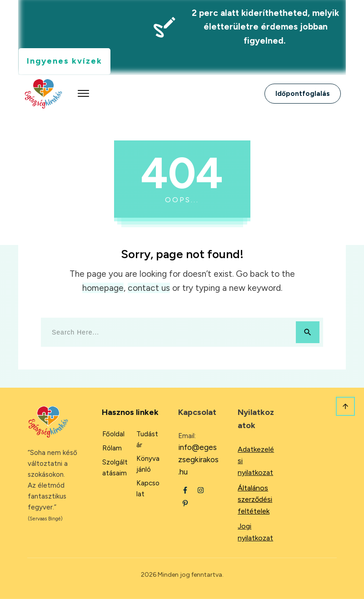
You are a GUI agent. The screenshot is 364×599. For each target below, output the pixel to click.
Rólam (112, 448)
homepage (103, 288)
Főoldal (113, 434)
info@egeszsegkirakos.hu (198, 459)
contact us (149, 288)
